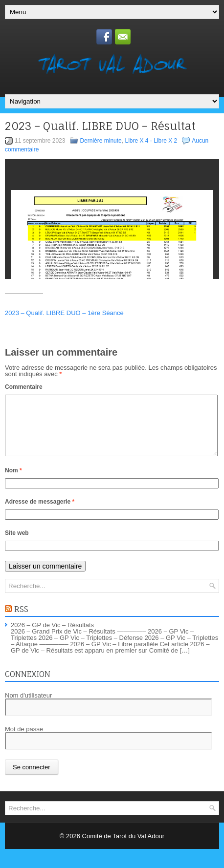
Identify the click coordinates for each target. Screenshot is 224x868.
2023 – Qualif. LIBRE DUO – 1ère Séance (64, 313)
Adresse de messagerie (40, 513)
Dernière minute (101, 141)
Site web (17, 545)
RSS (21, 621)
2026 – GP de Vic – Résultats (52, 637)
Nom (13, 482)
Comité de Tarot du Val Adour (123, 848)
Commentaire (24, 387)
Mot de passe (24, 741)
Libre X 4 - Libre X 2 (151, 141)
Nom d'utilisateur (28, 707)
